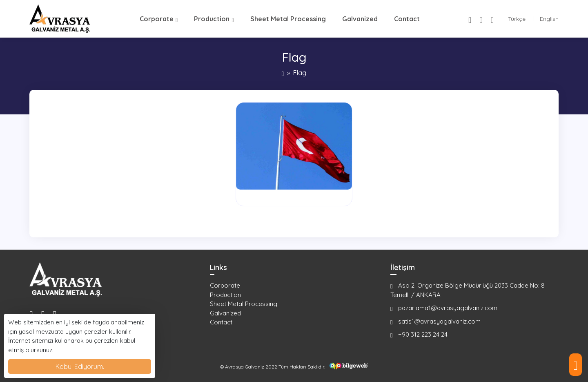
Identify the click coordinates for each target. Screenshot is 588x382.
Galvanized (360, 19)
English (549, 19)
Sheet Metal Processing (288, 19)
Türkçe (517, 19)
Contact (407, 19)
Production (212, 19)
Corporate (157, 19)
